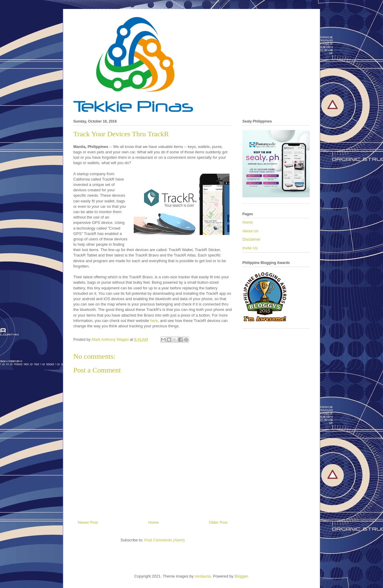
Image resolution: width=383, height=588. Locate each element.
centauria (203, 576)
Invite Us (250, 248)
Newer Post (88, 522)
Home (154, 522)
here (154, 321)
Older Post (218, 522)
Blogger (241, 576)
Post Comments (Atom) (164, 540)
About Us (250, 231)
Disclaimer (251, 239)
